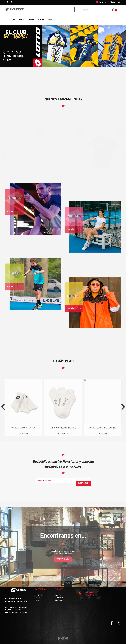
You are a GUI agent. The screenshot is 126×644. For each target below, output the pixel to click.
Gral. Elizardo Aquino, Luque (16, 608)
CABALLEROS (18, 20)
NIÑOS (41, 20)
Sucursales (115, 2)
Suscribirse (84, 483)
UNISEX (51, 20)
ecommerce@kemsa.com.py (17, 613)
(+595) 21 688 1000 (13, 610)
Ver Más (74, 310)
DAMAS (31, 20)
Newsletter (102, 2)
